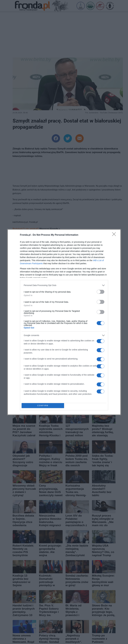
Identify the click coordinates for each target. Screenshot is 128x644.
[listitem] (64, 285)
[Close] (115, 235)
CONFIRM (43, 406)
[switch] (101, 292)
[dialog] (64, 322)
